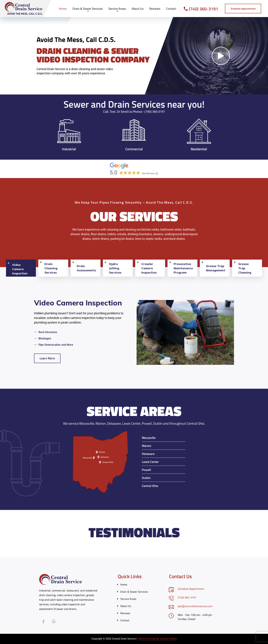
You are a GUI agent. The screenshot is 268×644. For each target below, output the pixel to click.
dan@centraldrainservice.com (195, 606)
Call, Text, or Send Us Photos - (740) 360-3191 (134, 112)
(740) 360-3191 (201, 9)
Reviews (155, 9)
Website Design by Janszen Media (157, 639)
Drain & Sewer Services (88, 9)
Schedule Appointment (191, 589)
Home (63, 9)
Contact (171, 9)
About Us (138, 9)
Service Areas (117, 9)
